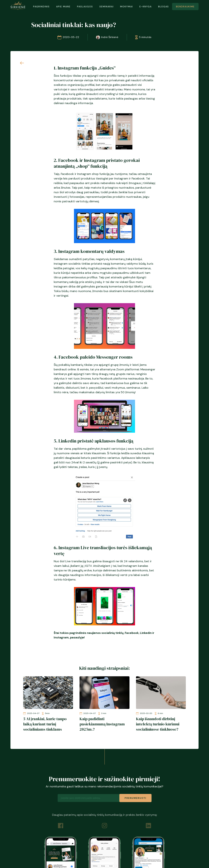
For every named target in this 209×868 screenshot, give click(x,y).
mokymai (127, 7)
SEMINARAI (107, 7)
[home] (18, 6)
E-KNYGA (146, 7)
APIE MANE (63, 7)
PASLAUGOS (85, 7)
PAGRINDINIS (41, 7)
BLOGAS (164, 7)
